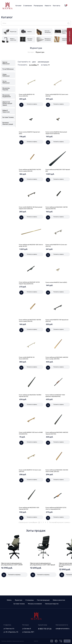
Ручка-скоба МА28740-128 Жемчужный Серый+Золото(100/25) (31, 212)
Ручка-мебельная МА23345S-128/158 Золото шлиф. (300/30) (31, 327)
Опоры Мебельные (6, 76)
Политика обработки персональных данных (13, 641)
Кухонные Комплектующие (8, 124)
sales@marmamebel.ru (63, 629)
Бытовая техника (19, 604)
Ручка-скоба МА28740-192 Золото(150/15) (27, 96)
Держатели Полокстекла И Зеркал (7, 104)
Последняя (53, 536)
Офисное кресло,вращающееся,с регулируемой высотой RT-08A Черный (43, 577)
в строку (46, 65)
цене (34, 62)
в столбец (34, 65)
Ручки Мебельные (8, 70)
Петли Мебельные (6, 83)
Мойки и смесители (59, 600)
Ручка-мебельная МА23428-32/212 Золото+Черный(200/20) (57, 521)
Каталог (19, 6)
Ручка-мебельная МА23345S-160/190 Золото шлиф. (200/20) (31, 173)
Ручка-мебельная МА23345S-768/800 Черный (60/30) (28, 405)
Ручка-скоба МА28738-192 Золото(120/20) (27, 366)
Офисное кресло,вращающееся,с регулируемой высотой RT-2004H (12, 577)
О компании (28, 6)
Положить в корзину (28, 105)
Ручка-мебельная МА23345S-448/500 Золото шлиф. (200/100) (56, 366)
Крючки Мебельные (6, 64)
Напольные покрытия (52, 604)
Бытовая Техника (8, 118)
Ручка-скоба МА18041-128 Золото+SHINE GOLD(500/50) (28, 443)
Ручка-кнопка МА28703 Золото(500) (57, 288)
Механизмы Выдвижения (7, 96)
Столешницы (30, 600)
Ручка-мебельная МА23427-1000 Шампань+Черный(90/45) (56, 405)
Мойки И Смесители (6, 112)
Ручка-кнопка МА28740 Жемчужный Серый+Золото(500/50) (57, 134)
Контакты (56, 6)
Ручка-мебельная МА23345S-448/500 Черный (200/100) (55, 443)
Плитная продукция (43, 600)
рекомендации (44, 62)
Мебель (9, 600)
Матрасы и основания (35, 604)
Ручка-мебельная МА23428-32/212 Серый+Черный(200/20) (30, 289)
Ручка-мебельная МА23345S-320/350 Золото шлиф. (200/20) (56, 482)
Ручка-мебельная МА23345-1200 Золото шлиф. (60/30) (29, 250)
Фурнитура (40, 53)
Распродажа (38, 6)
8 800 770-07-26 (45, 629)
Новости (48, 6)
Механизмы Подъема (6, 90)
